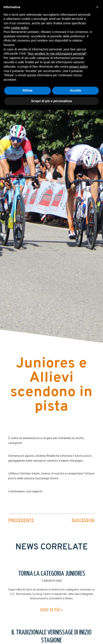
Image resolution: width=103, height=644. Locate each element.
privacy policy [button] (78, 67)
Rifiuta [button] (28, 90)
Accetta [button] (75, 90)
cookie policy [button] (20, 28)
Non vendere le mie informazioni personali (57, 54)
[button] (97, 7)
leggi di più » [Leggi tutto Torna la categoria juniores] (52, 610)
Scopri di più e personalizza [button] (51, 101)
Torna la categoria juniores (52, 574)
